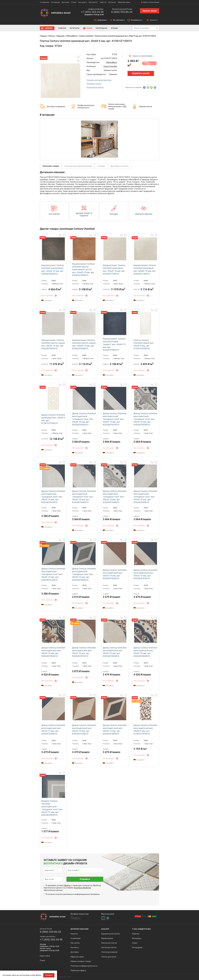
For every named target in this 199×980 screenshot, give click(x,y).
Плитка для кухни (109, 957)
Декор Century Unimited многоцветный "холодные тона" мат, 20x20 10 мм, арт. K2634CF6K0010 (84, 574)
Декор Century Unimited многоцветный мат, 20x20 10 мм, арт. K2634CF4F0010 (84, 652)
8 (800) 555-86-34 (122, 12)
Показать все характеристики (99, 80)
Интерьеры (75, 28)
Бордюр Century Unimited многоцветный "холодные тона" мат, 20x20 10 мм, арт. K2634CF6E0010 (52, 808)
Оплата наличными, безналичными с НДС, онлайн (118, 107)
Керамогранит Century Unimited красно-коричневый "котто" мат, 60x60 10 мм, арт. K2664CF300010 (83, 269)
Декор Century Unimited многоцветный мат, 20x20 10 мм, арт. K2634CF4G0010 (115, 652)
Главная (43, 36)
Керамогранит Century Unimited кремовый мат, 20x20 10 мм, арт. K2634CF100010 (114, 269)
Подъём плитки (145, 107)
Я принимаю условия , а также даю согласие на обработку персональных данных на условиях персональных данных (72, 888)
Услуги (74, 2)
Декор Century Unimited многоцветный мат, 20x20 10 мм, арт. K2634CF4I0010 (53, 729)
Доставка (65, 2)
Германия (60, 36)
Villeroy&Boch (72, 36)
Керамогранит (107, 938)
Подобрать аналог (94, 84)
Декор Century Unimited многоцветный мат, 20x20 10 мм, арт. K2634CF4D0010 (53, 652)
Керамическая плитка (110, 934)
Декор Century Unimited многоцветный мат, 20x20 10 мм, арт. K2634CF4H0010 (145, 652)
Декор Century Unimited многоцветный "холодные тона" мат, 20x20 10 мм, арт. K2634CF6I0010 (145, 497)
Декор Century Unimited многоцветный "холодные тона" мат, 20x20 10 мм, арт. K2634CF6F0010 (53, 497)
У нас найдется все (141, 929)
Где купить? (93, 2)
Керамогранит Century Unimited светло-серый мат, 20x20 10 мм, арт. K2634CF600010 (53, 344)
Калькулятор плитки (95, 87)
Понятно (49, 975)
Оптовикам (55, 2)
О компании (44, 2)
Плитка (51, 36)
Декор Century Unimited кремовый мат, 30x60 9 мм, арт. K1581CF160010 (53, 419)
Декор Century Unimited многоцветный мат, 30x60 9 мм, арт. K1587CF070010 (145, 729)
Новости (103, 2)
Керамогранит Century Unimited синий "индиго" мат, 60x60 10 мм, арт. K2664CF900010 (114, 344)
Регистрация (154, 2)
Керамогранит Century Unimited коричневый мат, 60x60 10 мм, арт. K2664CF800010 (53, 269)
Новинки (62, 28)
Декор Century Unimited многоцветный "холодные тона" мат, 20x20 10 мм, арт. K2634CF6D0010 (145, 419)
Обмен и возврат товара (81, 961)
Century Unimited (86, 36)
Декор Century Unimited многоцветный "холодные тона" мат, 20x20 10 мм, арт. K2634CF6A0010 (84, 419)
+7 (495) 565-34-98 (92, 12)
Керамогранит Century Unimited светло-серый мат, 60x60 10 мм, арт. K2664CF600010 (84, 344)
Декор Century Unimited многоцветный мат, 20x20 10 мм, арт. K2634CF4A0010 (115, 574)
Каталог (49, 28)
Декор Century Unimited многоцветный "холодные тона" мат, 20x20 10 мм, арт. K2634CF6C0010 (115, 419)
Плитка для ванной (109, 952)
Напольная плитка (109, 943)
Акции (89, 28)
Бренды (114, 28)
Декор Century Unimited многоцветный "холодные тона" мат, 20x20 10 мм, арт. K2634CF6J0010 (53, 574)
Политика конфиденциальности (84, 966)
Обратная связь (124, 2)
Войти (146, 2)
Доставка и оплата (120, 166)
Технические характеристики (78, 166)
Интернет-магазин (80, 929)
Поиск (42, 960)
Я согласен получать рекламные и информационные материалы (73, 894)
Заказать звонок (150, 11)
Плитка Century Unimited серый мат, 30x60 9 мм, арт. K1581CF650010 (144, 344)
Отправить (85, 879)
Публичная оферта (78, 970)
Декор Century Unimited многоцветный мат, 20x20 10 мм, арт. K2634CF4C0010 (145, 574)
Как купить (83, 2)
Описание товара (51, 166)
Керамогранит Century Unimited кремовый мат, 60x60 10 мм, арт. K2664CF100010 (145, 269)
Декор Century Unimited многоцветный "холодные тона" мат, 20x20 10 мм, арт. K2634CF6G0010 (84, 497)
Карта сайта (45, 956)
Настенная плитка (109, 947)
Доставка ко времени (56, 107)
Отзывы (101, 166)
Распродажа (102, 28)
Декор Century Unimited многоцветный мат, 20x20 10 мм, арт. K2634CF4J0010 (84, 729)
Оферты (67, 885)
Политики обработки (82, 888)
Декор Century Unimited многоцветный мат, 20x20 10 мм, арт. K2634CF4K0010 (115, 729)
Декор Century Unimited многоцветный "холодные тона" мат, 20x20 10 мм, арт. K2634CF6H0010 (115, 497)
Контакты (112, 2)
